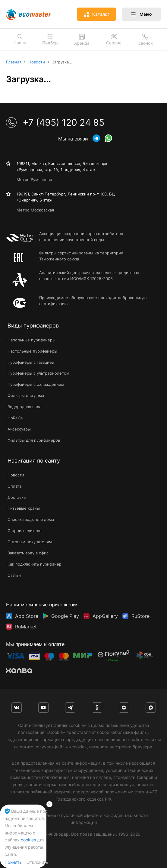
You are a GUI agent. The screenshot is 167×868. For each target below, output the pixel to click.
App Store (27, 616)
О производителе (25, 531)
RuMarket (26, 627)
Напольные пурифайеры (32, 340)
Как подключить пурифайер (35, 564)
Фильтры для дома (26, 395)
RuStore (140, 616)
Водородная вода (24, 407)
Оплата (14, 486)
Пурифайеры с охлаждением (36, 384)
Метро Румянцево (34, 179)
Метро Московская (35, 210)
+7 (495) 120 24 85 (55, 122)
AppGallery (105, 616)
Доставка (17, 497)
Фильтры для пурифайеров (34, 440)
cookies (29, 840)
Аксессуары (19, 429)
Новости (16, 475)
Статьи (14, 575)
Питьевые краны (24, 508)
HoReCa (15, 418)
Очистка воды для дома (31, 519)
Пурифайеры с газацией (31, 362)
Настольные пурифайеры (32, 351)
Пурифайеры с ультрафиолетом (38, 373)
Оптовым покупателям (30, 542)
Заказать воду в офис (28, 553)
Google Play (65, 616)
